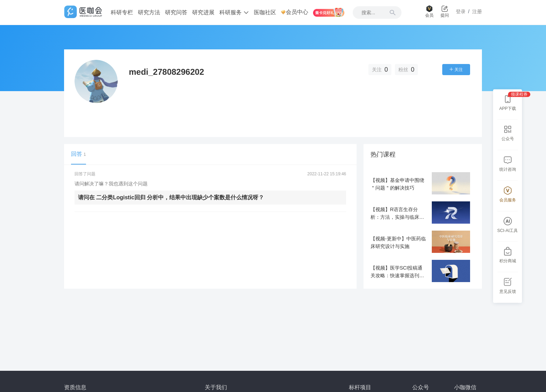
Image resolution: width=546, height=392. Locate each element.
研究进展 (203, 12)
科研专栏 (122, 12)
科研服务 (234, 12)
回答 (79, 154)
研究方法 (149, 12)
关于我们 (216, 387)
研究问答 (176, 12)
